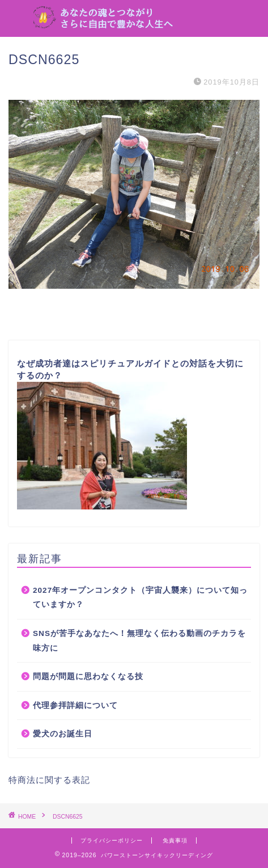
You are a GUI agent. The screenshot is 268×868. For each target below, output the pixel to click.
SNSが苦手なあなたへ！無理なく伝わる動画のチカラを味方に (139, 641)
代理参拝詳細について (75, 705)
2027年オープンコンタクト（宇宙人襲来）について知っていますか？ (140, 598)
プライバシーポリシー (112, 840)
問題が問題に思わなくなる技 (88, 677)
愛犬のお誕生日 (63, 734)
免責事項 (175, 840)
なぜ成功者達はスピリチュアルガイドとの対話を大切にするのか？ (130, 434)
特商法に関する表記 (49, 780)
